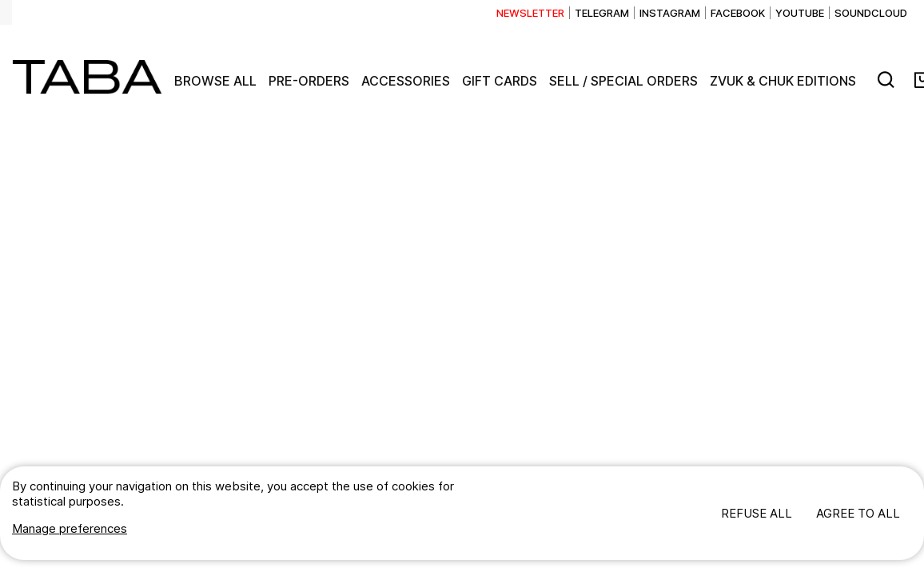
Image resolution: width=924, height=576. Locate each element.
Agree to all (858, 513)
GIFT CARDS (500, 81)
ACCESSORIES (406, 81)
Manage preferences (70, 528)
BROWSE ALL (215, 81)
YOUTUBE (800, 13)
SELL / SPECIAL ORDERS (623, 81)
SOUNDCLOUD (871, 13)
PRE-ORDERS (309, 81)
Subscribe (531, 13)
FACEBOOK (738, 13)
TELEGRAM (602, 13)
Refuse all (757, 513)
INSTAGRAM (670, 13)
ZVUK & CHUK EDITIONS (783, 81)
